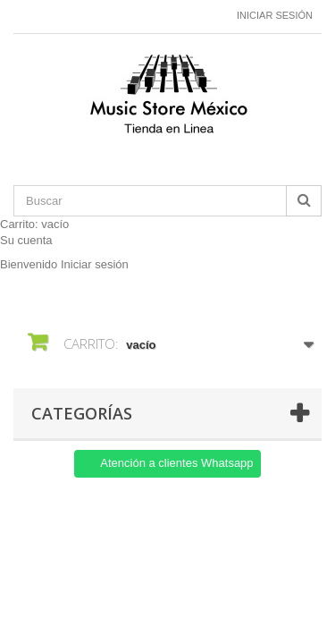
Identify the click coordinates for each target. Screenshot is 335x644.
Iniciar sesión (275, 15)
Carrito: (34, 224)
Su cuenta (26, 240)
